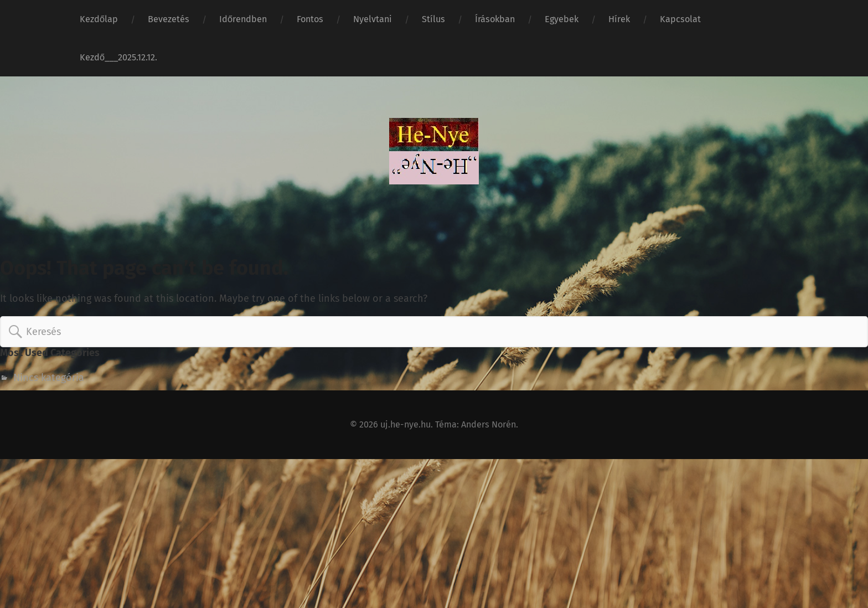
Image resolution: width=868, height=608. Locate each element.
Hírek (619, 19)
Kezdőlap (99, 19)
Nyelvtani (373, 19)
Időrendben (243, 19)
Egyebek (562, 19)
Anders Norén (489, 424)
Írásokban (495, 19)
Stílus (433, 19)
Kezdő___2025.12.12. (118, 57)
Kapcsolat (680, 19)
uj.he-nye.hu (405, 424)
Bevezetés (169, 19)
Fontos (310, 19)
